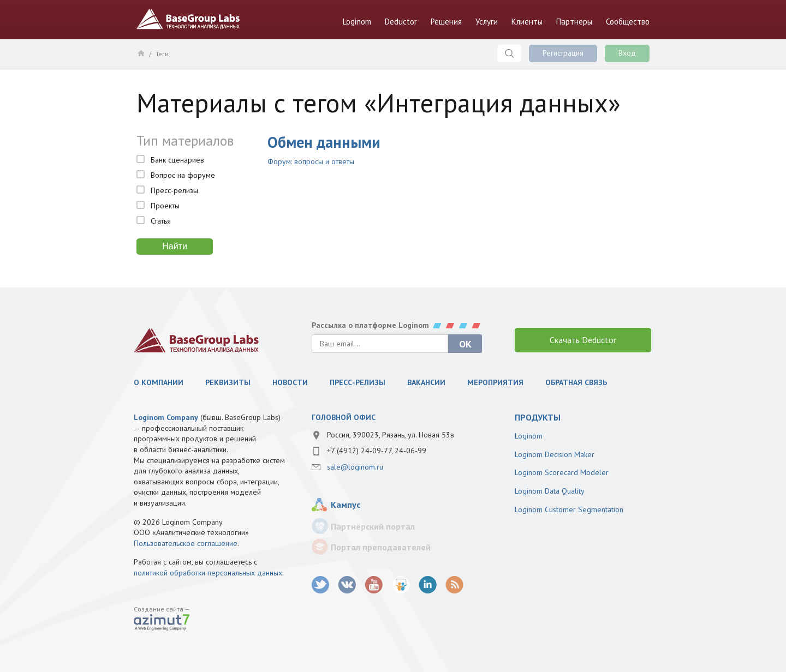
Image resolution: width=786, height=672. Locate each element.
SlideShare (401, 585)
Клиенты (527, 22)
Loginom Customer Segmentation (569, 509)
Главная (141, 53)
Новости (290, 382)
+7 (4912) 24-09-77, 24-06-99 (377, 451)
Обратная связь (576, 382)
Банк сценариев (177, 160)
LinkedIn (428, 585)
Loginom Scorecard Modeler (562, 472)
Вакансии (426, 382)
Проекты (165, 206)
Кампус (346, 505)
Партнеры (574, 22)
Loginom (357, 22)
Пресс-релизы (174, 190)
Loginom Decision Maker (555, 454)
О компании (159, 382)
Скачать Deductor (583, 340)
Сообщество (628, 22)
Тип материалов (185, 141)
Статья (161, 221)
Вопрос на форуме (183, 175)
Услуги (487, 22)
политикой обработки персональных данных (208, 573)
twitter (321, 585)
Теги (162, 54)
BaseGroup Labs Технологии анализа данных (188, 19)
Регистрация (563, 53)
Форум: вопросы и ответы (311, 161)
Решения (446, 22)
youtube (374, 585)
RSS (454, 585)
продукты (538, 417)
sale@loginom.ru (355, 467)
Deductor (401, 22)
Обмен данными (324, 142)
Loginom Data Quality (550, 491)
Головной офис (344, 417)
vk (347, 585)
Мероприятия (495, 382)
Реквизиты (228, 382)
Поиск (509, 53)
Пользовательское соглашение (186, 543)
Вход (627, 53)
